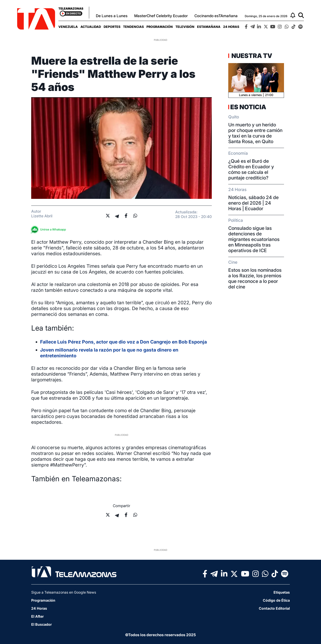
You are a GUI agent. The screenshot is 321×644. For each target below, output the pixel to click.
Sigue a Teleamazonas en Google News (64, 592)
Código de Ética (276, 600)
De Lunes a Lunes (112, 16)
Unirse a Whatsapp (50, 229)
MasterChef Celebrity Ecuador (161, 16)
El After (37, 616)
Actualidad (91, 27)
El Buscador (41, 624)
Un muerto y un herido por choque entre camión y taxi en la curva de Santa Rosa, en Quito (255, 133)
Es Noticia (248, 107)
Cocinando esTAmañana (216, 16)
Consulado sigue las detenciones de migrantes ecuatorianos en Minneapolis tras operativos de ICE (254, 239)
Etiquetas (282, 592)
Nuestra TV (251, 56)
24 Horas (231, 27)
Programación (160, 27)
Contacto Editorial (274, 608)
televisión (185, 27)
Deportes (112, 27)
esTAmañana (209, 27)
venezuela (68, 27)
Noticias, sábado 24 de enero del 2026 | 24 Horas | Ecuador (253, 203)
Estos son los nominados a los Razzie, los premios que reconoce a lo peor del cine (255, 278)
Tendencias (133, 27)
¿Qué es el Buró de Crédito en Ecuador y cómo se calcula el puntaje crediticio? (251, 169)
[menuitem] (68, 27)
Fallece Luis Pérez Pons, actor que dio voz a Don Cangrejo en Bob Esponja (123, 342)
